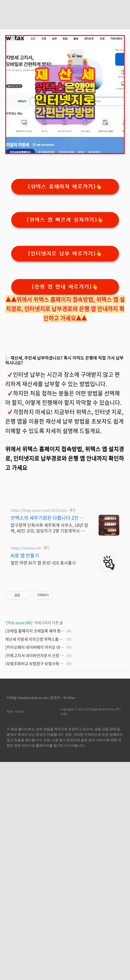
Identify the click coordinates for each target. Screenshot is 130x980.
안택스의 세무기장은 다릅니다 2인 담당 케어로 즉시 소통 (47, 518)
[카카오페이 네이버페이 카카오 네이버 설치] (35, 647)
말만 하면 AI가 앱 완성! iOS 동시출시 (43, 562)
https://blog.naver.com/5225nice (39, 510)
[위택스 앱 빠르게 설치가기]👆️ (65, 220)
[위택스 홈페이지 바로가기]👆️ (65, 187)
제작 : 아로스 (16, 712)
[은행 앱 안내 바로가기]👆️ (65, 287)
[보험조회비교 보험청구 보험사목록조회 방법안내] (35, 664)
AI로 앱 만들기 (25, 556)
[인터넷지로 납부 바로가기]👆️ (65, 254)
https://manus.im (26, 548)
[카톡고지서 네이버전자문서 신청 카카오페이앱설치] (35, 655)
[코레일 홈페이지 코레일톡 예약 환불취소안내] (35, 631)
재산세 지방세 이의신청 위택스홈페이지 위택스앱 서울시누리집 (35, 639)
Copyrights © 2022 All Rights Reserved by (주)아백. (90, 712)
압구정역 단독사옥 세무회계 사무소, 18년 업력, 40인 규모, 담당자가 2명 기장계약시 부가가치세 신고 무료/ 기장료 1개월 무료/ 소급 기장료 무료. (49, 528)
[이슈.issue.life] (19, 623)
